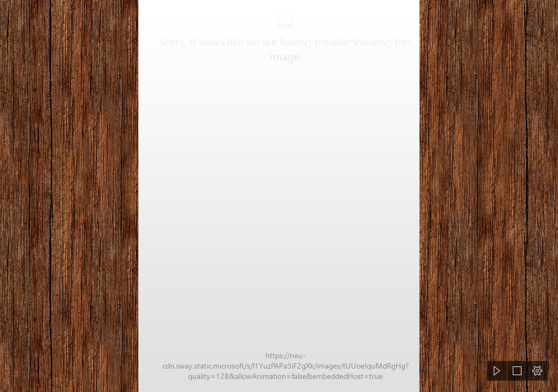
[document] (279, 196)
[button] (497, 371)
